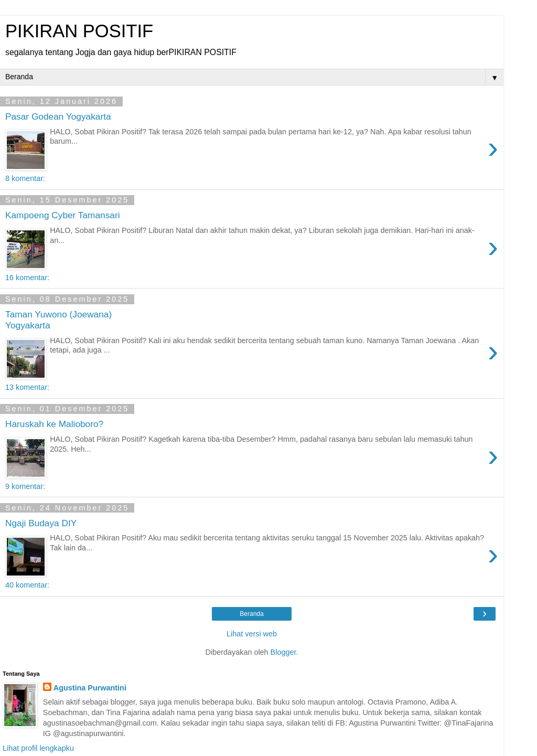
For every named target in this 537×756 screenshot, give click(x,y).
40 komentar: (27, 585)
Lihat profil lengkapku (38, 748)
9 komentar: (25, 486)
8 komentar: (25, 178)
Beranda (251, 614)
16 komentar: (27, 278)
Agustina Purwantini (90, 688)
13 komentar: (27, 387)
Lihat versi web (252, 634)
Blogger (283, 652)
